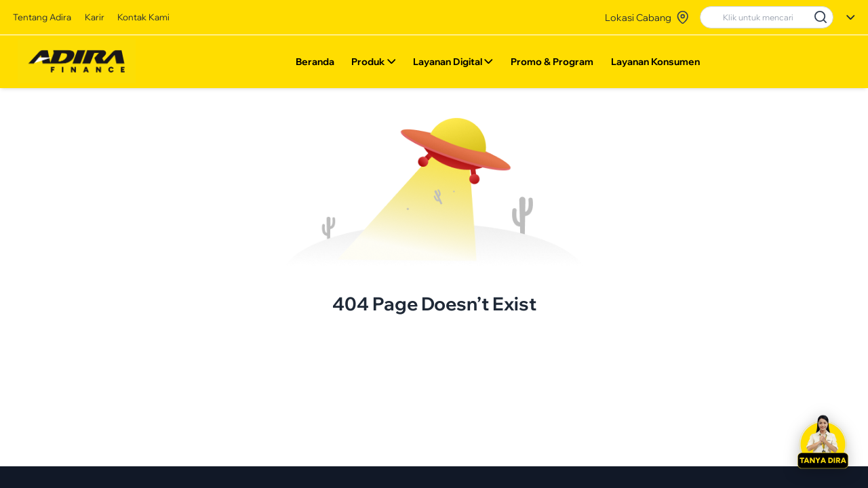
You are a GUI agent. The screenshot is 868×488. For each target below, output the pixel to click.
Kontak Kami (143, 17)
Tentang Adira (42, 17)
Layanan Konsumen (655, 64)
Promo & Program (552, 64)
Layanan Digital (453, 64)
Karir (95, 17)
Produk (373, 64)
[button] (823, 443)
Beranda (314, 64)
